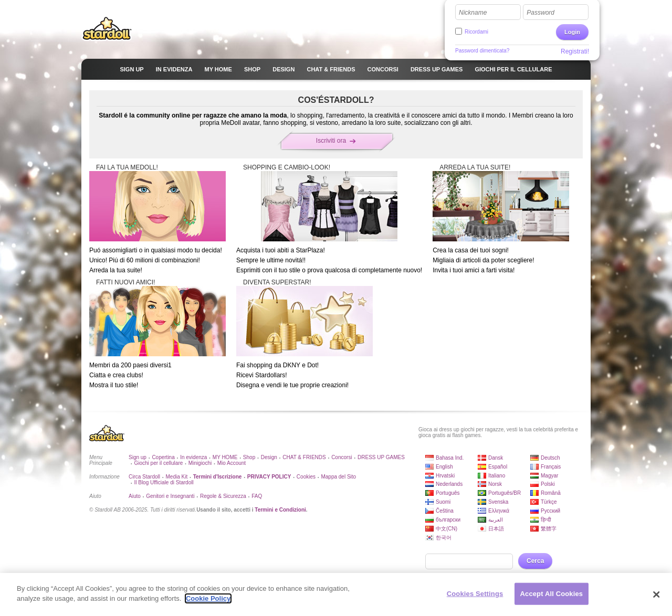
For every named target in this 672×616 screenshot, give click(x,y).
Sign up (138, 457)
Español (498, 467)
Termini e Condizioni (280, 510)
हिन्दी (546, 520)
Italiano (497, 476)
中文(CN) (447, 529)
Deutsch (550, 458)
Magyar (549, 476)
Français (551, 467)
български (448, 520)
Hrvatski (445, 476)
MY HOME (225, 457)
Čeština (445, 511)
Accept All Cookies (552, 594)
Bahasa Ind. (450, 458)
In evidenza (193, 457)
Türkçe (549, 502)
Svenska (498, 502)
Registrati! (575, 51)
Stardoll (107, 28)
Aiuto (135, 496)
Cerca (535, 561)
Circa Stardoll (144, 477)
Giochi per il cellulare (158, 463)
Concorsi (342, 457)
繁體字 (549, 529)
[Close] (656, 594)
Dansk (496, 458)
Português (448, 493)
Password (540, 13)
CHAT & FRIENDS (304, 457)
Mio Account (232, 463)
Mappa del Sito (338, 477)
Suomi (443, 502)
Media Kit (176, 477)
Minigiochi (200, 463)
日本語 (496, 529)
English (444, 467)
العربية (496, 520)
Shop (249, 457)
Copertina (163, 457)
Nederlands (449, 484)
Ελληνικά (499, 511)
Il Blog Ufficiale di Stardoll (164, 482)
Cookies (306, 477)
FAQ (257, 496)
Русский (550, 511)
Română (551, 493)
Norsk (495, 484)
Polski (548, 484)
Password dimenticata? (482, 51)
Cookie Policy (208, 598)
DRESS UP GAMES (381, 457)
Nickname (473, 13)
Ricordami (476, 32)
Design (269, 457)
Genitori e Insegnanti (170, 496)
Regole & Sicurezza (223, 496)
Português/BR (505, 493)
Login (572, 32)
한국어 (444, 538)
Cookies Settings (475, 594)
